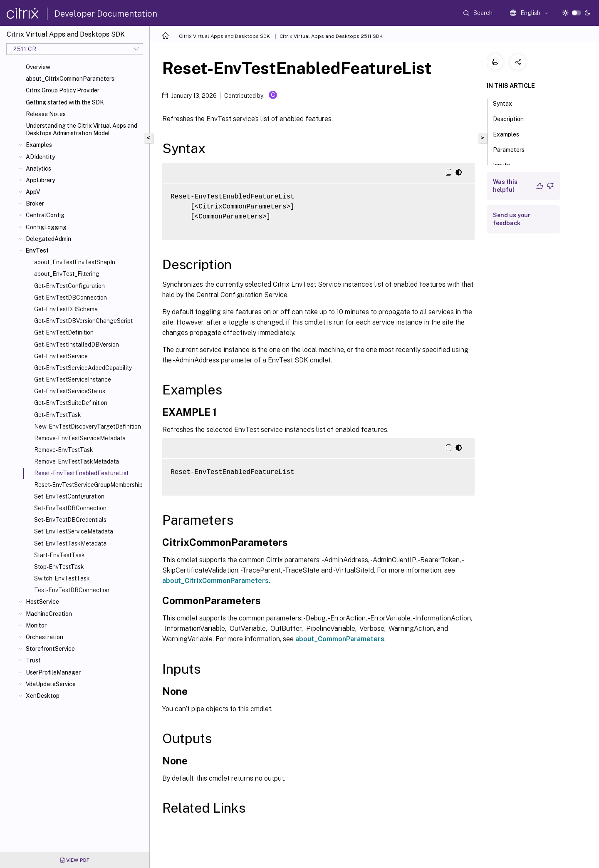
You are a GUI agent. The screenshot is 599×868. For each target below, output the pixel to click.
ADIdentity (40, 157)
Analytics (38, 169)
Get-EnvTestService (61, 356)
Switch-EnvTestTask (62, 578)
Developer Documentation (106, 14)
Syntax (507, 103)
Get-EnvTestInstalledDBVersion (77, 345)
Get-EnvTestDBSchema (66, 309)
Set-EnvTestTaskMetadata (70, 543)
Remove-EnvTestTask (64, 450)
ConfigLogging (46, 227)
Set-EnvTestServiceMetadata (74, 531)
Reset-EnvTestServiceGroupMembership (88, 485)
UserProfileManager (53, 672)
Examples (39, 145)
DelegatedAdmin (48, 239)
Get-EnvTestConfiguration (69, 286)
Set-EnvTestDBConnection (70, 508)
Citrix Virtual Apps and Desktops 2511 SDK (331, 36)
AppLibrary (40, 180)
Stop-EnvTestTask (59, 567)
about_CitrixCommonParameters (70, 79)
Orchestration (45, 637)
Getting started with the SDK (65, 102)
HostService (42, 602)
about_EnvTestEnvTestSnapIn (75, 262)
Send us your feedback (512, 219)
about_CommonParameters (340, 639)
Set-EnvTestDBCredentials (70, 520)
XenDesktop (43, 696)
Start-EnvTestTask (59, 555)
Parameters (513, 149)
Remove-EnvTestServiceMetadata (80, 438)
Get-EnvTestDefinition (64, 332)
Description (513, 118)
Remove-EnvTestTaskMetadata (77, 461)
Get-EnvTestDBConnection (71, 298)
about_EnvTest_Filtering (67, 274)
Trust (33, 660)
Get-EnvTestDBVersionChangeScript (83, 321)
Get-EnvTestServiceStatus (70, 391)
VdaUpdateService (51, 684)
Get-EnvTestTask (58, 415)
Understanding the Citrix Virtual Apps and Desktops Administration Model (82, 129)
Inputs (506, 164)
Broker (35, 203)
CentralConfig (45, 215)
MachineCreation (49, 614)
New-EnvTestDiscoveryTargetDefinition (88, 427)
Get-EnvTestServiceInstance (73, 379)
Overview (38, 67)
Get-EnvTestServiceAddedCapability (83, 368)
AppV (33, 192)
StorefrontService (50, 649)
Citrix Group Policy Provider (63, 90)
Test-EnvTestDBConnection (72, 590)
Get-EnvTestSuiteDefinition (71, 403)
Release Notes (46, 114)
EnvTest (37, 250)
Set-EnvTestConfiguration (69, 496)
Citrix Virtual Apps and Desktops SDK (224, 36)
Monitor (36, 625)
